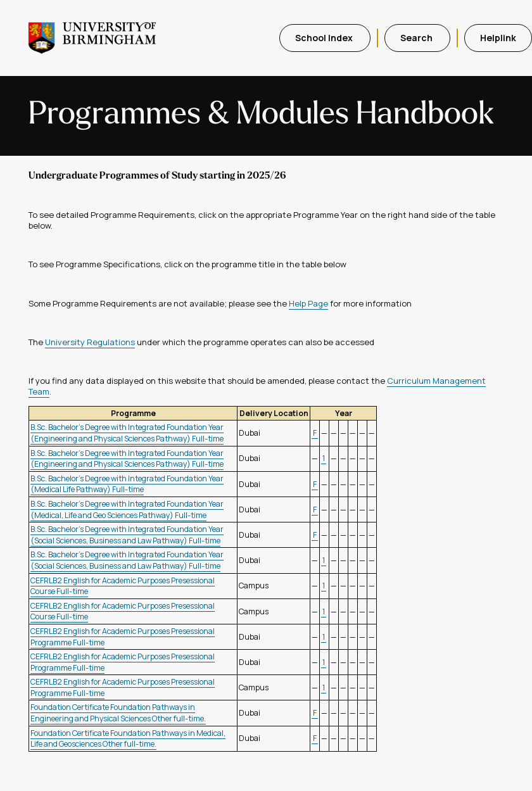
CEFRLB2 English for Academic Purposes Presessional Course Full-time (123, 586)
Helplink (498, 38)
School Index (325, 38)
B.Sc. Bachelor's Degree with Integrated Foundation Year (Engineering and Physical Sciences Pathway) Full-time (127, 433)
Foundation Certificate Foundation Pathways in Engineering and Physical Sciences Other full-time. (118, 713)
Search (417, 38)
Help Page (308, 303)
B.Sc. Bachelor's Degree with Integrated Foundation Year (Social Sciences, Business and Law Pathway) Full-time (127, 535)
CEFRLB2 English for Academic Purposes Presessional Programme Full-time (123, 637)
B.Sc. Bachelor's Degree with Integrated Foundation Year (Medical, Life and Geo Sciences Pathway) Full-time (127, 509)
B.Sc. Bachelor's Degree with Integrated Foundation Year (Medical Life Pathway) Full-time (127, 484)
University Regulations (90, 342)
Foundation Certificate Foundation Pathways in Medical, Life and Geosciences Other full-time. (128, 739)
